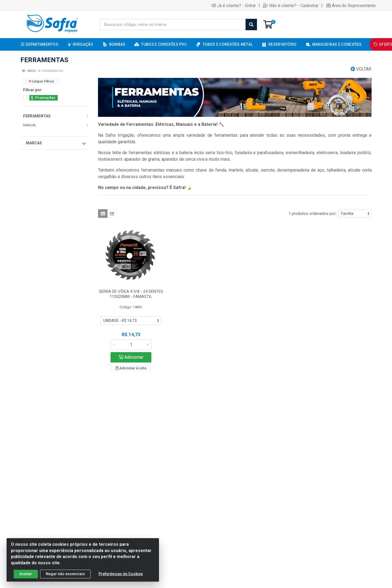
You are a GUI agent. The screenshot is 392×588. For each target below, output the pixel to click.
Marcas (56, 143)
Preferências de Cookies (121, 579)
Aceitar (26, 579)
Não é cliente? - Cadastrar (291, 5)
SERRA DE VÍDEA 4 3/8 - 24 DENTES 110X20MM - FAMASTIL (131, 294)
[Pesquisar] (251, 25)
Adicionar (131, 357)
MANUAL (30, 125)
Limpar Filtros (41, 81)
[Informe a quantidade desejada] (131, 345)
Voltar (361, 69)
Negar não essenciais (65, 579)
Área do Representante (351, 5)
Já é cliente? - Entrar (234, 5)
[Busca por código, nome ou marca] (173, 25)
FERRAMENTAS (37, 116)
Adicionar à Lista (131, 368)
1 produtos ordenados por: (313, 214)
